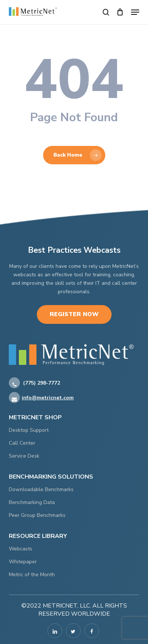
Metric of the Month (32, 575)
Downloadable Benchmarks (41, 489)
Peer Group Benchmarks (37, 515)
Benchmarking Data (32, 502)
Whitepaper (23, 562)
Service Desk (24, 456)
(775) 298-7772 (34, 383)
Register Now (74, 314)
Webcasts (21, 549)
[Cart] (120, 12)
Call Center (22, 443)
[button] (135, 12)
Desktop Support (29, 430)
